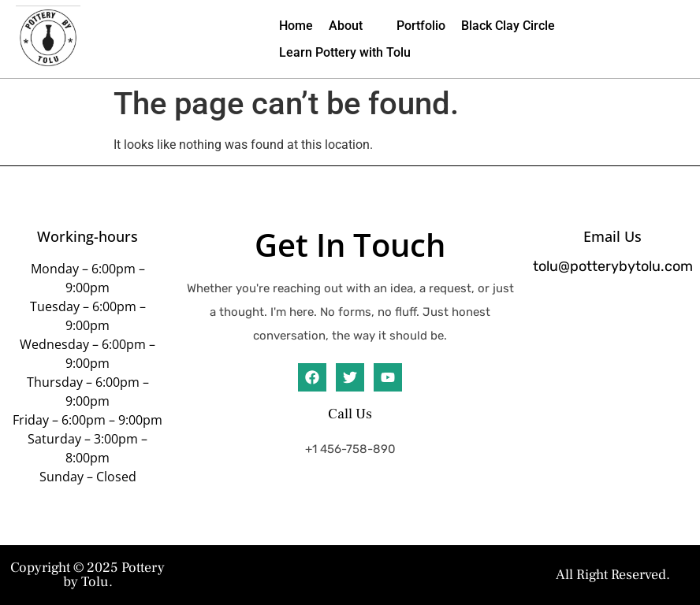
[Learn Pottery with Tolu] (345, 53)
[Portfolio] (421, 26)
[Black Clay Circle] (508, 26)
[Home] (296, 26)
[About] (355, 26)
